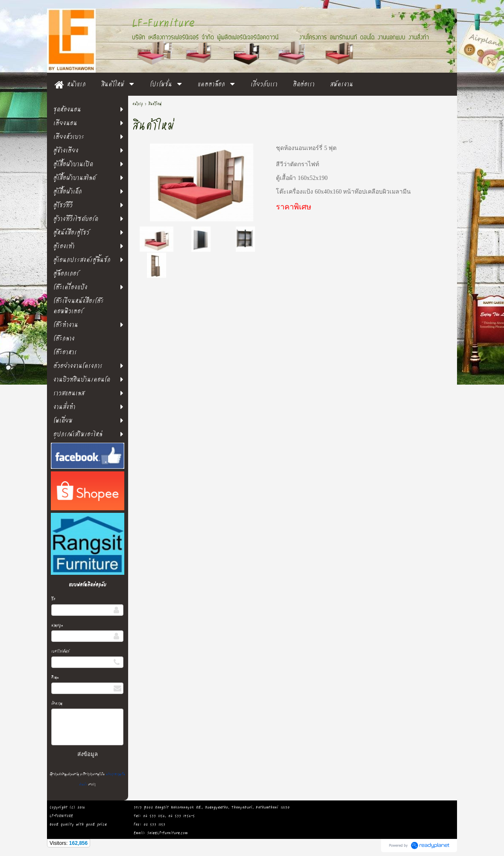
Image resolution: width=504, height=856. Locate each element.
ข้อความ (57, 703)
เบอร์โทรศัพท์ (60, 651)
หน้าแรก (138, 104)
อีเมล (55, 677)
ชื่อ (53, 599)
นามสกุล (57, 625)
